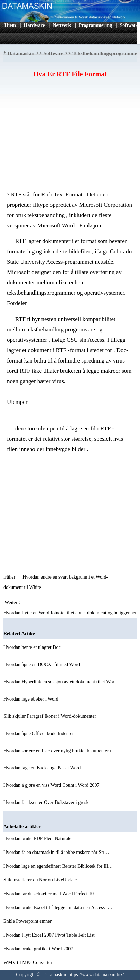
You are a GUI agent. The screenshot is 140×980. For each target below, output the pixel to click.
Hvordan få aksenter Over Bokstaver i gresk (47, 802)
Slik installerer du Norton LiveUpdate (41, 880)
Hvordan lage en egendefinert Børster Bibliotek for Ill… (58, 866)
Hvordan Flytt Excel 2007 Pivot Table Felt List (50, 935)
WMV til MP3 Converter (28, 963)
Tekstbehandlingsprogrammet (106, 53)
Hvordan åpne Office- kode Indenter (39, 733)
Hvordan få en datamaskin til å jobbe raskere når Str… (56, 852)
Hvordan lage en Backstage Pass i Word (43, 768)
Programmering (95, 25)
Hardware (34, 25)
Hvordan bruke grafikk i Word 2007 (39, 949)
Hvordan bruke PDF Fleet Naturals (38, 839)
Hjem (10, 25)
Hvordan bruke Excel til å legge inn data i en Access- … (58, 907)
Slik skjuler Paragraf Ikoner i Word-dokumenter (50, 716)
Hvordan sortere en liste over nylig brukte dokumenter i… (60, 751)
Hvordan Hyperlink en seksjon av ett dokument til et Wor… (61, 682)
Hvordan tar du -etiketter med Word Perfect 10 (49, 894)
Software (129, 25)
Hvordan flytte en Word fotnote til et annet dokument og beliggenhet (71, 613)
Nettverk (62, 25)
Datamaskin (21, 53)
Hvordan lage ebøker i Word (31, 699)
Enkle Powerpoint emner (28, 921)
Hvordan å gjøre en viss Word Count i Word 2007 (52, 785)
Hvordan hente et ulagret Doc (33, 647)
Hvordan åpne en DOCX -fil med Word (42, 665)
